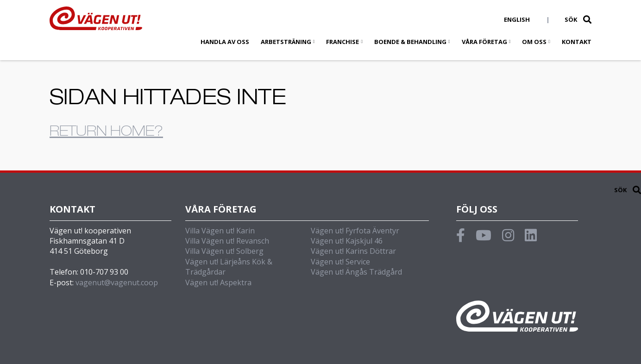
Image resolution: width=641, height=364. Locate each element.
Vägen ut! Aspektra (218, 282)
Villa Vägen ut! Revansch (227, 241)
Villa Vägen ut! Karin (220, 231)
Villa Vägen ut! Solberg (224, 251)
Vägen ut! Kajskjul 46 (347, 241)
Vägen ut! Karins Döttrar (353, 251)
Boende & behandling (410, 42)
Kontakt (577, 42)
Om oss (534, 42)
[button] (587, 19)
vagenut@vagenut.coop (117, 282)
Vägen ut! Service (340, 262)
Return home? (106, 133)
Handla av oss (225, 42)
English (517, 19)
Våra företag (484, 42)
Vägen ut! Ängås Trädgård (356, 272)
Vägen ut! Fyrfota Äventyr (355, 231)
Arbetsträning (286, 42)
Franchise (342, 42)
